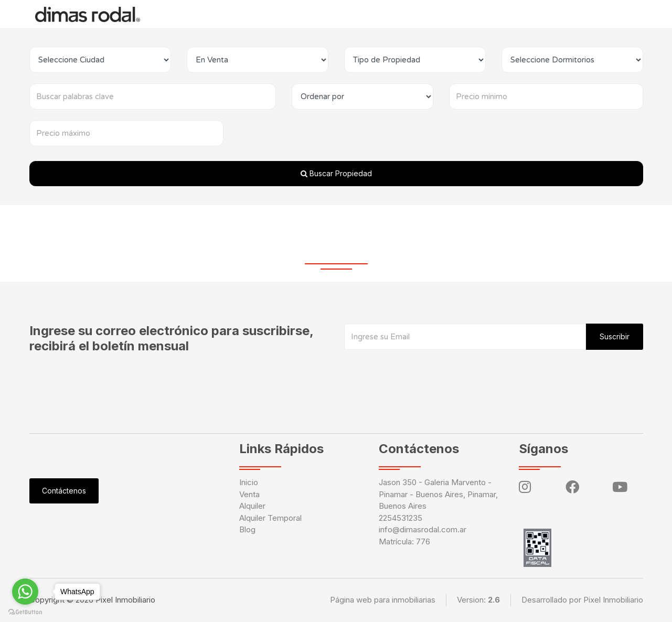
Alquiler (248, 14)
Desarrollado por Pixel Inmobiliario (582, 600)
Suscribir (615, 336)
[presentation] (424, 371)
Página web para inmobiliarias (383, 600)
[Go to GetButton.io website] (25, 612)
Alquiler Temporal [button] (309, 14)
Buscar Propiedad (336, 173)
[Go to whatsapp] (25, 592)
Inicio (168, 14)
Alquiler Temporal (270, 518)
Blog (370, 14)
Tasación (404, 13)
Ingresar (508, 14)
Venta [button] (205, 14)
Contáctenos (454, 14)
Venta (249, 494)
